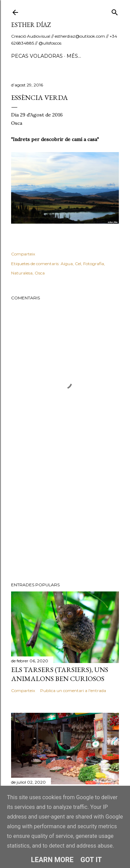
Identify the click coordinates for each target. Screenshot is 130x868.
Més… (74, 56)
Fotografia (94, 264)
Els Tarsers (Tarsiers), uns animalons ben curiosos (60, 674)
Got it (91, 860)
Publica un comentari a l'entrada (73, 690)
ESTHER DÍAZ (31, 25)
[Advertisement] (65, 522)
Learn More (52, 860)
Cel (78, 264)
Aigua (67, 264)
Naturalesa (22, 273)
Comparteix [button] (23, 254)
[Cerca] (115, 11)
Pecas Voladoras (37, 56)
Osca (40, 273)
